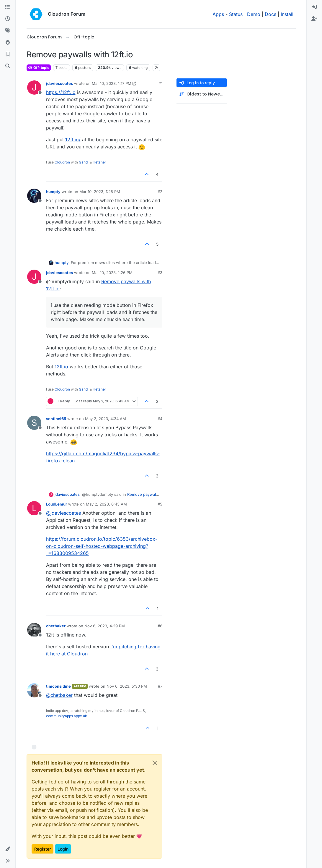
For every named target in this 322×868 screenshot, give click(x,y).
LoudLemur (57, 504)
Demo (254, 14)
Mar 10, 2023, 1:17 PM (112, 83)
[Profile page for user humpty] (34, 196)
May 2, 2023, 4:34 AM (106, 419)
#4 (160, 419)
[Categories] (8, 7)
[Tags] (8, 31)
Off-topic (39, 68)
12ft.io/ (73, 140)
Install (287, 14)
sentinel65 (56, 419)
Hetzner (99, 162)
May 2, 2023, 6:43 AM (106, 504)
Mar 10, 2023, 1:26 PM (112, 273)
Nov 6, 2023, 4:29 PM (105, 626)
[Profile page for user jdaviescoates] (34, 88)
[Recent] (8, 19)
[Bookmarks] (8, 54)
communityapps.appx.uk (67, 716)
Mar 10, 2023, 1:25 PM (100, 192)
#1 (160, 83)
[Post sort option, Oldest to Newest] (202, 94)
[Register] (314, 19)
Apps (218, 14)
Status (236, 14)
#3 (160, 273)
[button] (8, 849)
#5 (160, 504)
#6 (160, 626)
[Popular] (8, 43)
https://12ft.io (61, 92)
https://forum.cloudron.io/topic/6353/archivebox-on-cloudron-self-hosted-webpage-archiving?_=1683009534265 (102, 546)
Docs (270, 14)
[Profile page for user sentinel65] (34, 423)
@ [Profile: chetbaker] (59, 695)
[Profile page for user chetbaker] (34, 630)
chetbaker (56, 626)
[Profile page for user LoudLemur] (34, 508)
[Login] (314, 7)
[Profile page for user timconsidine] (34, 690)
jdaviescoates (59, 83)
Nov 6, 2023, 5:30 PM (127, 686)
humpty (53, 192)
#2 (160, 192)
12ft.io (61, 367)
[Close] (155, 763)
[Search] (8, 66)
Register (43, 849)
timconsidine (58, 686)
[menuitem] (314, 7)
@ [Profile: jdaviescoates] (63, 513)
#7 (160, 686)
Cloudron (62, 162)
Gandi (84, 162)
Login (63, 849)
